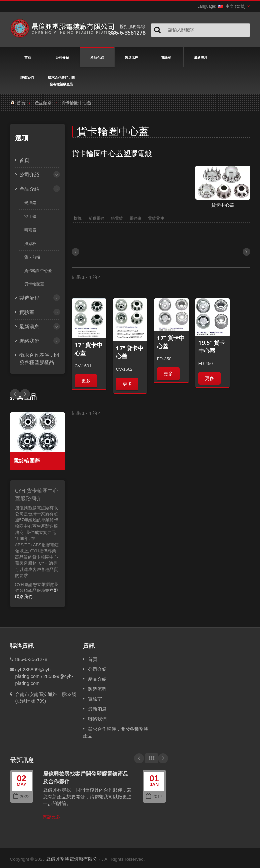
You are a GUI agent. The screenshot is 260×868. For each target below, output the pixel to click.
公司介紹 (63, 57)
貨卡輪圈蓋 (34, 284)
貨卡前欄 (32, 257)
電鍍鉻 (135, 218)
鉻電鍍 (117, 218)
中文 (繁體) (232, 6)
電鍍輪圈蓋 (27, 461)
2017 (154, 796)
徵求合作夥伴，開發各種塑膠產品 (62, 80)
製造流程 (132, 57)
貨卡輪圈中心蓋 (38, 271)
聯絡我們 (27, 77)
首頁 (28, 57)
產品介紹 (97, 57)
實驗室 (166, 57)
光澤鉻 (30, 203)
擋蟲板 (30, 244)
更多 (86, 381)
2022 (21, 796)
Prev (25, 394)
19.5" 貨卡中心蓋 (212, 346)
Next (15, 394)
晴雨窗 (30, 230)
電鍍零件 (156, 218)
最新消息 (201, 57)
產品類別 (43, 103)
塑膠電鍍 (96, 218)
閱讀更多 (52, 817)
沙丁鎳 (30, 216)
